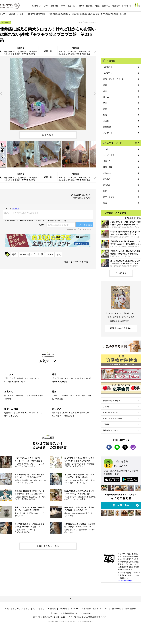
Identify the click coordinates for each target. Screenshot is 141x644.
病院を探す (116, 6)
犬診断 (106, 424)
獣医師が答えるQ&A (112, 400)
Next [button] (95, 93)
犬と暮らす (108, 67)
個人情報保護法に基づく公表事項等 (76, 613)
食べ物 (82, 6)
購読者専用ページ (111, 430)
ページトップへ (70, 599)
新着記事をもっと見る (48, 546)
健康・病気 (108, 167)
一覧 (135, 143)
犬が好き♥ (107, 73)
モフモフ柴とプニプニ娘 (36, 14)
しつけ (46, 6)
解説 (105, 115)
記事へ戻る (48, 135)
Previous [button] (1, 93)
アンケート (108, 133)
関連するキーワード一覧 (76, 262)
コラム (50, 254)
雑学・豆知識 (109, 197)
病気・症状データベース (113, 79)
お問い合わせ (130, 609)
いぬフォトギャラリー (113, 418)
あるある (107, 185)
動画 (105, 103)
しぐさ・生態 (109, 155)
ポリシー (74, 609)
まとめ (106, 121)
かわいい (107, 173)
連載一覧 (48, 51)
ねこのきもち (39, 609)
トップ (2, 14)
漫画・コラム (72, 6)
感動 (105, 191)
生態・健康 (55, 6)
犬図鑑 (97, 6)
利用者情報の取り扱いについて (95, 609)
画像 (105, 109)
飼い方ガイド (127, 6)
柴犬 (59, 254)
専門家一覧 (116, 609)
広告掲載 (52, 609)
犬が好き (12, 14)
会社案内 (54, 613)
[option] (48, 93)
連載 (22, 14)
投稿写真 (89, 6)
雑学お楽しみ (37, 6)
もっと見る (121, 273)
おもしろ (107, 179)
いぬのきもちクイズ (112, 412)
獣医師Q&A (106, 6)
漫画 (105, 91)
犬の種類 (107, 127)
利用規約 (63, 609)
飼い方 (63, 6)
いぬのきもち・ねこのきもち (17, 609)
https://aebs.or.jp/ (125, 580)
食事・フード (109, 161)
